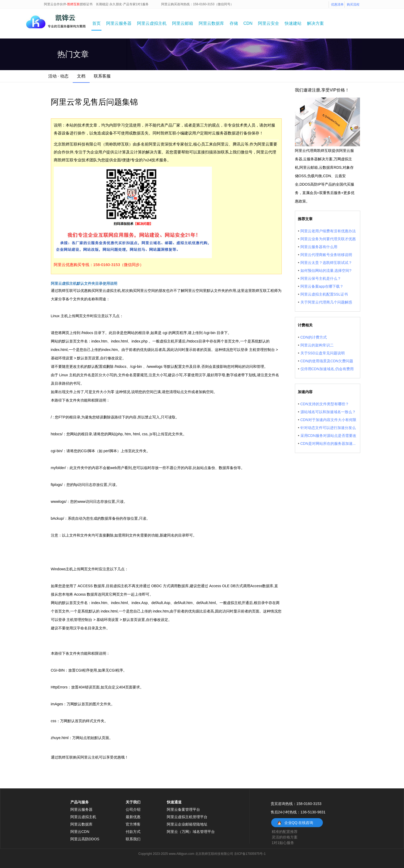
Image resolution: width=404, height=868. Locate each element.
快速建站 (293, 23)
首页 (96, 23)
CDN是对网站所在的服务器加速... (328, 443)
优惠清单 (337, 4)
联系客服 (102, 76)
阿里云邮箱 (183, 23)
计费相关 (305, 325)
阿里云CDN (80, 832)
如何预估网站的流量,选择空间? (326, 271)
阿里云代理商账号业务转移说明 (326, 255)
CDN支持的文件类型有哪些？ (325, 404)
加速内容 (305, 392)
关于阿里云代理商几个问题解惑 (326, 302)
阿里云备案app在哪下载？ (322, 286)
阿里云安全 (269, 23)
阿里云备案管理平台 (183, 809)
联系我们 (133, 839)
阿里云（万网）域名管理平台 (191, 832)
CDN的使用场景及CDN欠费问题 (327, 361)
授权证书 (86, 4)
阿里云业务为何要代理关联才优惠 (328, 239)
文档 (81, 76)
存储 (234, 23)
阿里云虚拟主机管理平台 (187, 817)
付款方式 (133, 832)
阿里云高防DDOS (85, 839)
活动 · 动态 (58, 76)
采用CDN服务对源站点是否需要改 (328, 436)
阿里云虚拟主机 (152, 23)
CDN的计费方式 (314, 337)
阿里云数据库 (211, 23)
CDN (248, 23)
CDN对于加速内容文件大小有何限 (328, 420)
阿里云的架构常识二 (317, 345)
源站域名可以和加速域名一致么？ (328, 412)
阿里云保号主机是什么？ (321, 278)
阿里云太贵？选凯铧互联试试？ (326, 263)
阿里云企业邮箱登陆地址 (187, 824)
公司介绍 (133, 809)
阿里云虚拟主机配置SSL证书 (324, 294)
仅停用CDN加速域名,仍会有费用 (327, 369)
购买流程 (353, 4)
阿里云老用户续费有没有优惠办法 (328, 231)
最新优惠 (133, 817)
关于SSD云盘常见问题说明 (323, 353)
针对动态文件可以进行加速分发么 (328, 428)
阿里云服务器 (119, 23)
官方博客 (133, 824)
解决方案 (315, 23)
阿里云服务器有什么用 (319, 247)
